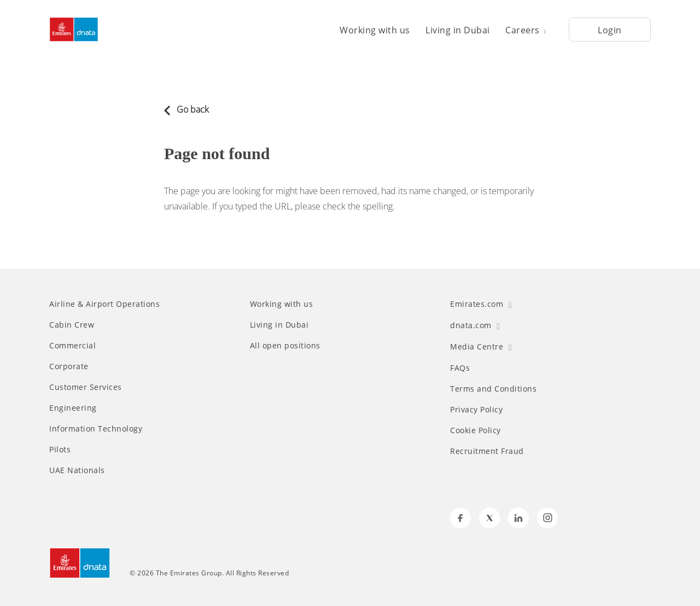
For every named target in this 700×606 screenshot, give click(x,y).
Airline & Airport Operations (104, 304)
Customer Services (86, 387)
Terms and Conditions (493, 389)
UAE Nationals (77, 470)
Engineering (73, 408)
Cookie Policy (476, 430)
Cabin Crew (72, 325)
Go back (186, 109)
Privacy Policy (476, 410)
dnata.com (475, 325)
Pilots (60, 450)
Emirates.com (481, 304)
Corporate (69, 366)
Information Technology (96, 429)
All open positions (285, 346)
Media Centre (481, 346)
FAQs (460, 368)
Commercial (72, 346)
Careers (526, 30)
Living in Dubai (458, 30)
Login (610, 30)
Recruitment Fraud (487, 451)
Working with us (375, 30)
